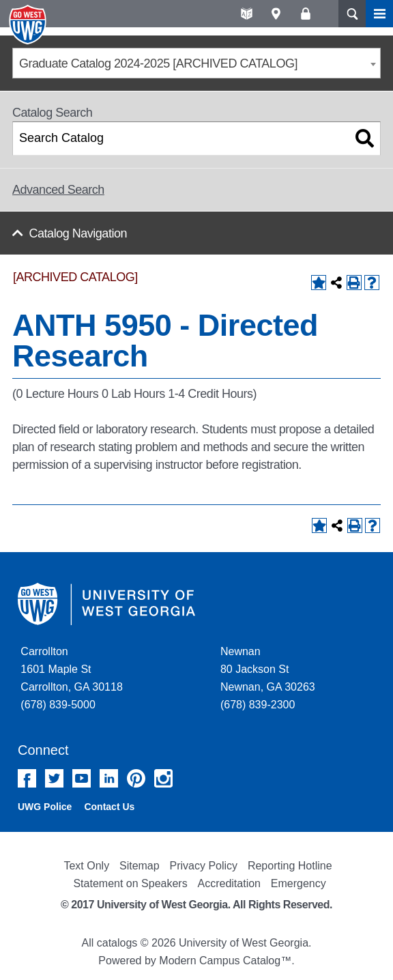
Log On (305, 14)
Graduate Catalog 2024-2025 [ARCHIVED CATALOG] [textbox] (158, 63)
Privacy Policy (204, 866)
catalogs (117, 943)
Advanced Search (58, 190)
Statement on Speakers (130, 883)
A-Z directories (247, 14)
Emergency (299, 883)
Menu (379, 14)
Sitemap (140, 866)
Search (352, 14)
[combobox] (196, 63)
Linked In (109, 778)
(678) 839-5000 (58, 705)
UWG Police (45, 807)
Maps (276, 14)
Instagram (163, 778)
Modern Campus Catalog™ (225, 961)
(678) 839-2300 (258, 705)
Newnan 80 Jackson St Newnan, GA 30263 (268, 669)
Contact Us (109, 807)
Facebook (27, 778)
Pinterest (136, 778)
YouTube (82, 778)
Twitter (54, 778)
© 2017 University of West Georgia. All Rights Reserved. (196, 905)
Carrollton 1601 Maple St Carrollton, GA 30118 (71, 669)
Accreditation (229, 883)
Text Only (86, 866)
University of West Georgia (29, 25)
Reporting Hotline (290, 866)
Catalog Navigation (78, 233)
